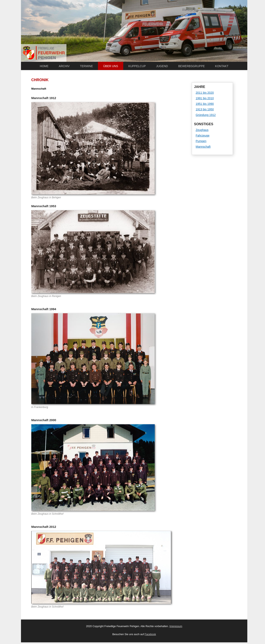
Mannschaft (203, 147)
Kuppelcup (137, 66)
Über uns (110, 66)
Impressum (176, 626)
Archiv (64, 66)
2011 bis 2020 (205, 93)
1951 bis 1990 (205, 104)
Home (44, 66)
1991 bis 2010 (205, 98)
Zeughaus (202, 130)
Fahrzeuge (203, 136)
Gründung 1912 (206, 115)
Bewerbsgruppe (191, 66)
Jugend (162, 66)
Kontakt (222, 66)
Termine (86, 66)
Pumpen (201, 141)
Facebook (150, 634)
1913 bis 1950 (205, 109)
